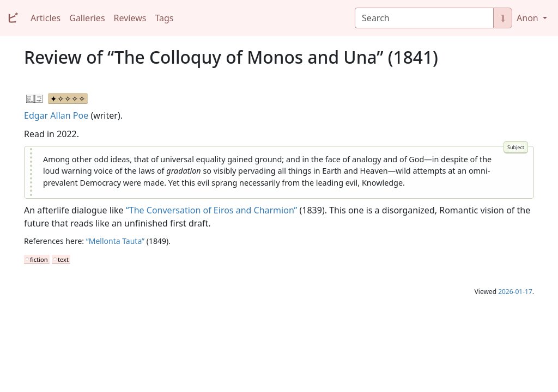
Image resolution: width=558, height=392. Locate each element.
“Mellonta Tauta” (115, 241)
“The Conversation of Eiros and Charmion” (212, 210)
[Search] (424, 18)
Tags (164, 18)
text (63, 259)
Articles (46, 18)
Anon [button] (529, 18)
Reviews (130, 18)
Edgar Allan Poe (56, 115)
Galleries (87, 18)
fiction (39, 259)
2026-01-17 (515, 292)
